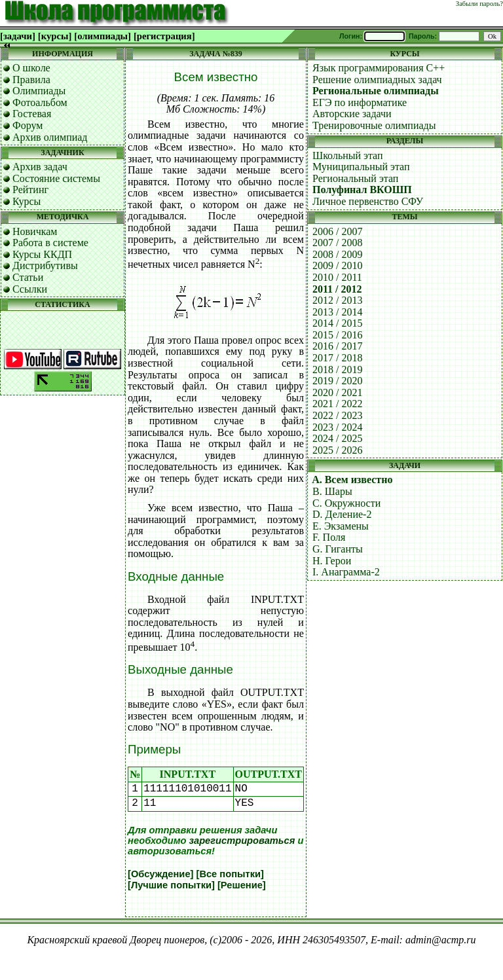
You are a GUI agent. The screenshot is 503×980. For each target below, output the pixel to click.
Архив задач (40, 167)
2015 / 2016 (337, 335)
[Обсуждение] (160, 874)
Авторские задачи (352, 114)
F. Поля (329, 537)
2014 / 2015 (337, 323)
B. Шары (332, 491)
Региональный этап (355, 178)
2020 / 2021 (337, 392)
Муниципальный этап (361, 167)
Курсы (27, 201)
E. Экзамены (341, 526)
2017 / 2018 (337, 358)
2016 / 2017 (337, 346)
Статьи (28, 277)
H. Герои (332, 561)
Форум (28, 125)
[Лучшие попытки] (171, 885)
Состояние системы (56, 178)
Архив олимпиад (50, 137)
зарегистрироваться (242, 841)
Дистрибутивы (45, 265)
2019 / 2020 (337, 381)
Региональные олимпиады (376, 91)
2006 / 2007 (337, 231)
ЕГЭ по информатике (360, 102)
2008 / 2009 (337, 254)
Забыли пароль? (479, 4)
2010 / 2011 (337, 277)
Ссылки (30, 289)
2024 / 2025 (337, 438)
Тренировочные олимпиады (374, 125)
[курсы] (55, 36)
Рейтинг (30, 190)
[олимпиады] (102, 36)
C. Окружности (346, 503)
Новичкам (35, 231)
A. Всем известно (352, 480)
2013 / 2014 (337, 312)
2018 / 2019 (337, 370)
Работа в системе (50, 243)
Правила (31, 80)
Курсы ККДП (42, 254)
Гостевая (32, 114)
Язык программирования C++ (379, 68)
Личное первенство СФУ (368, 201)
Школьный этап (348, 155)
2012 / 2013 (337, 300)
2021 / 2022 (337, 404)
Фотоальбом (40, 102)
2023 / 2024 (337, 427)
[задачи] (18, 36)
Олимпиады (39, 91)
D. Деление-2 (342, 514)
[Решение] (242, 885)
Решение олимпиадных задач (377, 80)
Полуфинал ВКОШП (362, 190)
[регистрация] (164, 36)
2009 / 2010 (337, 265)
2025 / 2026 (337, 450)
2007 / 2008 (337, 243)
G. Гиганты (338, 549)
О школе (31, 68)
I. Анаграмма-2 (346, 572)
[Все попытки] (230, 874)
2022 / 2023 (337, 415)
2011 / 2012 (337, 289)
